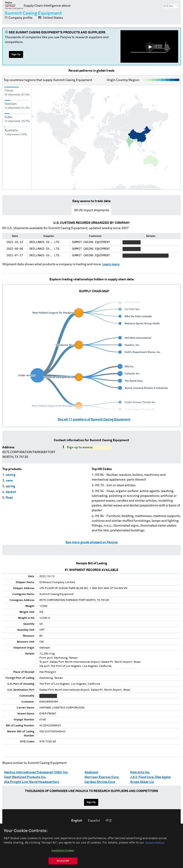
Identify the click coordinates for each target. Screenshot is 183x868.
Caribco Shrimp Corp (100, 782)
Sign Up (16, 54)
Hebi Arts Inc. (140, 772)
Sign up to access (80, 447)
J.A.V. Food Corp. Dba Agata (150, 777)
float (9, 498)
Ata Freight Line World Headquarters (32, 782)
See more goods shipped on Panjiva (92, 542)
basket (11, 492)
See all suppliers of (94, 419)
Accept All (63, 864)
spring (10, 486)
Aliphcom (91, 772)
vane (9, 481)
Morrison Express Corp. (102, 777)
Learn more (111, 264)
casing (11, 475)
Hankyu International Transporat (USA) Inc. (36, 772)
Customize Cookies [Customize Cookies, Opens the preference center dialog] (63, 854)
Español (94, 821)
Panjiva (14, 5)
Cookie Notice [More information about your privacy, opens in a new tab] (155, 846)
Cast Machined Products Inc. (25, 777)
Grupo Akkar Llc (142, 782)
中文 (109, 821)
